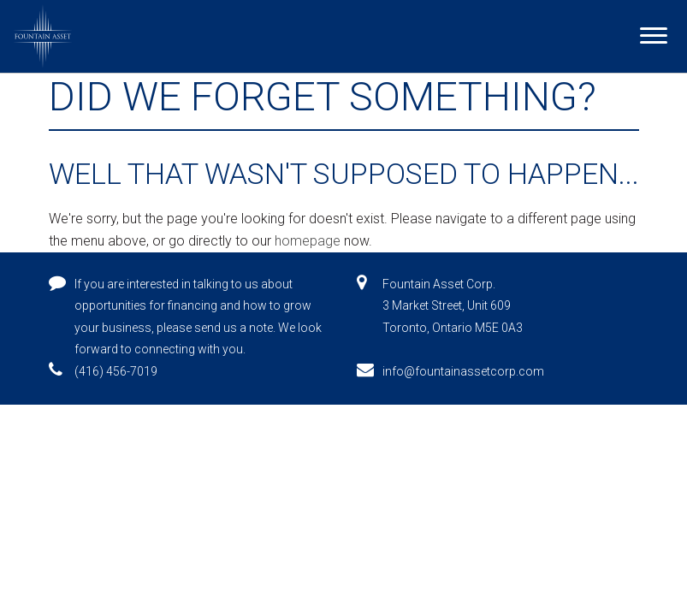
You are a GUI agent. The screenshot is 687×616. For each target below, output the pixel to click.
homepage (308, 241)
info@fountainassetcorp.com (463, 371)
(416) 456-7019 (116, 371)
